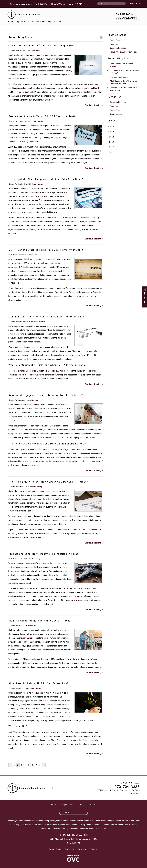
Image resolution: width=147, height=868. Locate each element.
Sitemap (95, 849)
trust (11, 740)
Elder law (13, 405)
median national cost (29, 638)
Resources (83, 849)
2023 (111, 142)
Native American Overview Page (123, 52)
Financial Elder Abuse (119, 77)
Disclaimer (70, 849)
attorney (48, 100)
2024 (111, 137)
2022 (111, 147)
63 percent (30, 263)
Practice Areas (38, 22)
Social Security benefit (58, 667)
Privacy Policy (55, 849)
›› (44, 765)
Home (10, 22)
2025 (111, 132)
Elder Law (37, 51)
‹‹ (10, 765)
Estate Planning (37, 121)
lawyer (84, 163)
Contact (58, 22)
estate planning (31, 720)
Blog (50, 22)
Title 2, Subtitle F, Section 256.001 (72, 588)
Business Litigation (118, 48)
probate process (70, 218)
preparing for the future (19, 495)
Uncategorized (116, 114)
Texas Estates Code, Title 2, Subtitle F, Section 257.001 (37, 371)
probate (12, 130)
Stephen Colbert (22, 22)
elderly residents (81, 84)
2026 (111, 126)
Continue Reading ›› (94, 105)
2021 (111, 152)
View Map (135, 793)
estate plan (23, 334)
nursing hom (41, 263)
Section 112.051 (32, 138)
